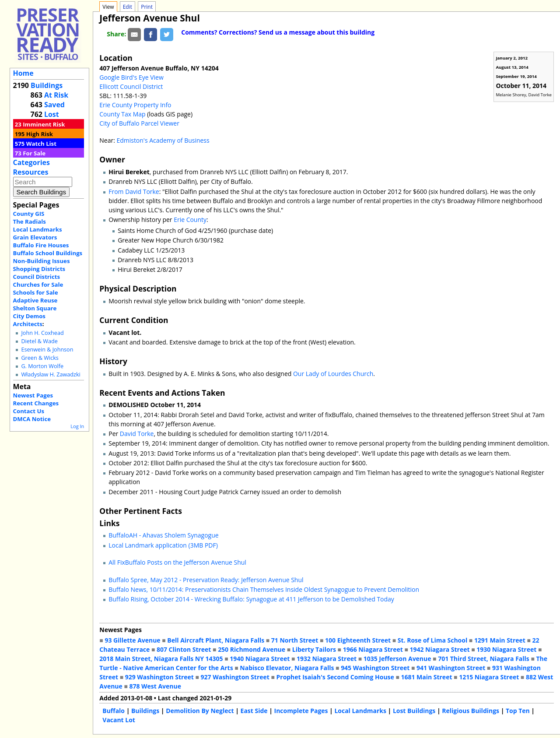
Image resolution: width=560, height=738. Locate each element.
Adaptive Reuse (35, 300)
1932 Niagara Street (327, 659)
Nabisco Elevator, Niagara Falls (287, 668)
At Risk (56, 95)
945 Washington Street (375, 668)
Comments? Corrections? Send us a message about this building (278, 32)
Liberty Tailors (314, 649)
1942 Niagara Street (439, 649)
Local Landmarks (38, 229)
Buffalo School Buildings (48, 253)
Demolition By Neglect (200, 711)
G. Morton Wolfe (42, 366)
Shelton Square (35, 308)
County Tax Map (122, 114)
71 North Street (295, 640)
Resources (31, 172)
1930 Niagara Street (506, 649)
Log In (77, 426)
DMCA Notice (32, 419)
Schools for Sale (36, 292)
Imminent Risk (44, 124)
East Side (254, 711)
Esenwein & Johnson (47, 350)
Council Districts (37, 277)
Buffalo (114, 711)
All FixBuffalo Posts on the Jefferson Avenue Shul (177, 562)
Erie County (190, 220)
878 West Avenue (155, 686)
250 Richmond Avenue (252, 649)
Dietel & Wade (39, 341)
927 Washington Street (235, 677)
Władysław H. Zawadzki (51, 374)
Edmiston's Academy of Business (163, 140)
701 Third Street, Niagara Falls (484, 659)
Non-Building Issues (42, 261)
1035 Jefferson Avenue (397, 659)
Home (23, 73)
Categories (31, 162)
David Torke (137, 434)
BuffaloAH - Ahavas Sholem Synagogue (163, 535)
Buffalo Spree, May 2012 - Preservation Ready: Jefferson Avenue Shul (206, 580)
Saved (54, 105)
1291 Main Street (500, 640)
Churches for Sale (38, 285)
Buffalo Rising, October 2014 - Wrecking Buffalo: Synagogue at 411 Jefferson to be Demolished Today (251, 599)
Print (147, 7)
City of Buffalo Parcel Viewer (139, 123)
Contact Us (29, 411)
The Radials (30, 221)
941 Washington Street (451, 668)
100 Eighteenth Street (358, 640)
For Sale (34, 153)
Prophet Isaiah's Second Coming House (335, 677)
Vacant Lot (119, 720)
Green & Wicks (40, 358)
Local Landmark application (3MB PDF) (163, 545)
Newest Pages (33, 395)
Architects (28, 324)
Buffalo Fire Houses (41, 245)
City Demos (29, 316)
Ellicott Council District (131, 86)
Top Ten (518, 711)
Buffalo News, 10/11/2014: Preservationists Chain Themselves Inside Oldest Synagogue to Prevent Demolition (264, 589)
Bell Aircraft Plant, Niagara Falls (216, 640)
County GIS (29, 214)
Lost (52, 114)
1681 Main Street (427, 677)
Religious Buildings (471, 711)
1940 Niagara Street (260, 659)
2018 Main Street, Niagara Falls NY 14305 (161, 659)
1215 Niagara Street (489, 677)
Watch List (41, 144)
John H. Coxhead (42, 333)
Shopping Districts (39, 269)
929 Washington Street (159, 677)
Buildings (47, 85)
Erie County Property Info (135, 105)
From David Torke (134, 192)
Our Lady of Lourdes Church (333, 374)
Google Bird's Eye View (131, 77)
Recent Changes (36, 403)
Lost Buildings (414, 711)
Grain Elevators (35, 237)
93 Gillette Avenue (132, 640)
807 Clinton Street (184, 649)
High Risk (40, 134)
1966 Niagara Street (373, 649)
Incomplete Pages (301, 711)
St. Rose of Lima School (432, 640)
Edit (128, 7)
